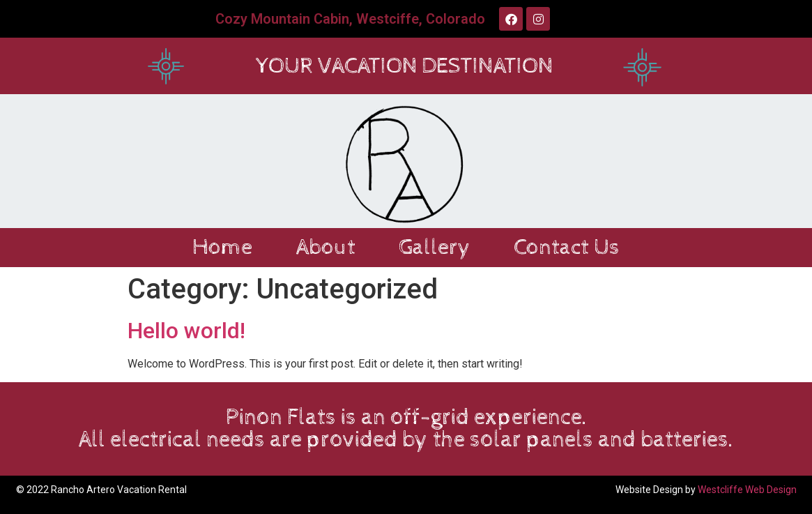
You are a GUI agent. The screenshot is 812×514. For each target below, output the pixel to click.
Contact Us (567, 248)
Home (222, 248)
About (325, 248)
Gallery (435, 248)
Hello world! (186, 331)
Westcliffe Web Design (747, 490)
